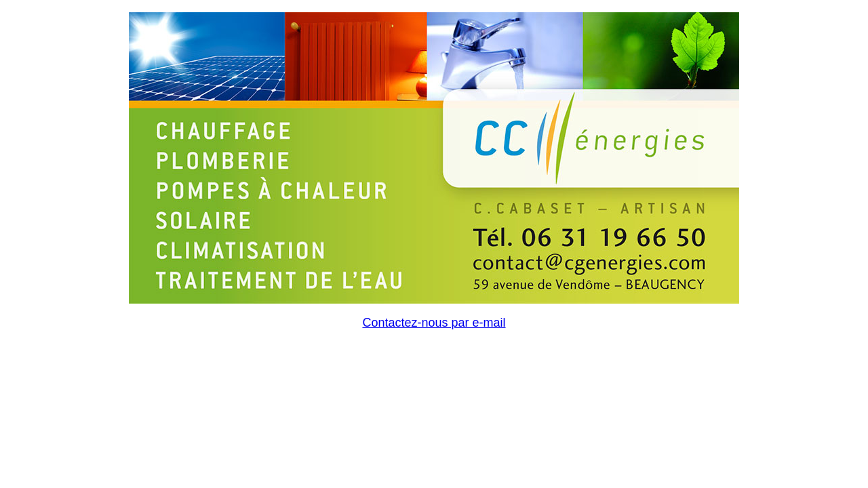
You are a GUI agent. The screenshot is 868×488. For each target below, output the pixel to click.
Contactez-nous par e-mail (434, 323)
